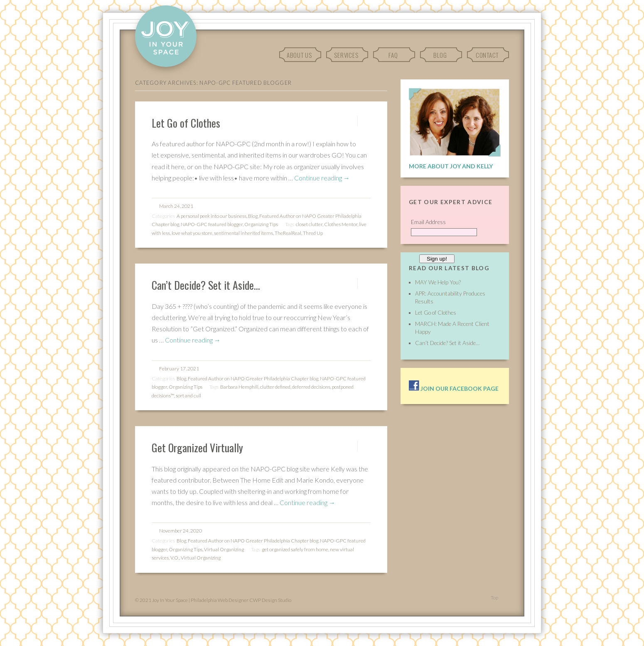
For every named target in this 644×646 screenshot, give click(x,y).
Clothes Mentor (341, 224)
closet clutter (309, 224)
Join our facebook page (454, 388)
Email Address (428, 222)
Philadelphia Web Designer (220, 600)
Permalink (350, 121)
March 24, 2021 (176, 206)
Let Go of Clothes (186, 123)
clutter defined (275, 387)
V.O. (175, 558)
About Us (299, 55)
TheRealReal (288, 233)
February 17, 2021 (179, 369)
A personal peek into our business (211, 216)
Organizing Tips (261, 224)
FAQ (393, 55)
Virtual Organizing (224, 549)
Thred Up (313, 233)
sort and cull (188, 396)
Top (494, 598)
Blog (440, 55)
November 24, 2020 (181, 531)
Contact (487, 55)
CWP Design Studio (270, 600)
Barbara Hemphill (239, 387)
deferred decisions (311, 387)
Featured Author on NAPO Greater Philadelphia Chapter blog (253, 378)
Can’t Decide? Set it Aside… (206, 285)
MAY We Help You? (438, 282)
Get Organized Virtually (197, 447)
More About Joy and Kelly (451, 166)
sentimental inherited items (243, 233)
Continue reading (322, 178)
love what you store (192, 233)
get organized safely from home (295, 549)
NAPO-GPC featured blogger (212, 224)
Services (346, 55)
